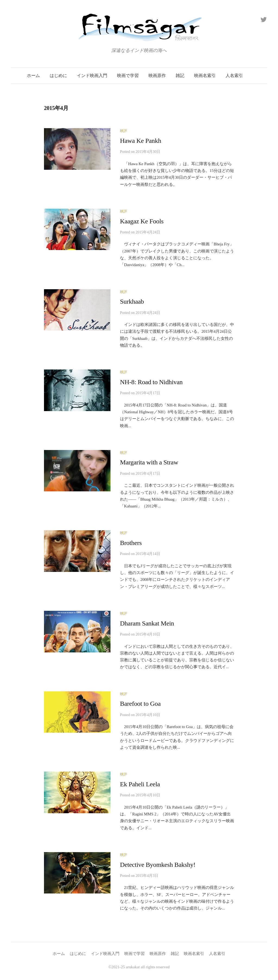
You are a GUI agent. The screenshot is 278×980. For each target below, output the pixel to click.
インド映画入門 (92, 75)
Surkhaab (132, 301)
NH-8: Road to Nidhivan (151, 382)
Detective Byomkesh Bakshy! (158, 865)
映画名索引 (205, 75)
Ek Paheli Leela (140, 784)
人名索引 (234, 75)
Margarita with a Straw (149, 462)
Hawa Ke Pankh (141, 141)
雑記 (180, 75)
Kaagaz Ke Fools (142, 221)
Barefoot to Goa (140, 704)
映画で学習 (128, 75)
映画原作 (157, 75)
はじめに (58, 75)
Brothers (131, 543)
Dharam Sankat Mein (147, 623)
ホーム (33, 75)
